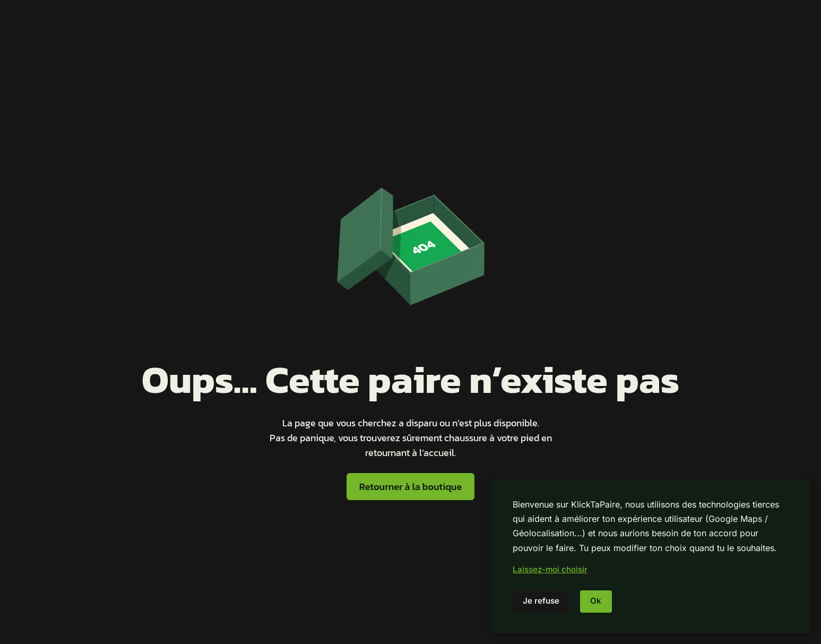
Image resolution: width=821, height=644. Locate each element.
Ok (596, 601)
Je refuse (541, 601)
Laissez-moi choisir (550, 569)
